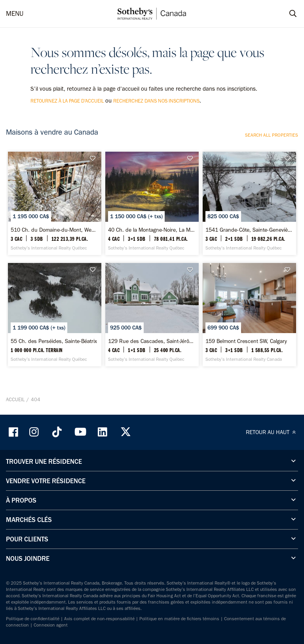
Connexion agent (51, 625)
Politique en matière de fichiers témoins (179, 619)
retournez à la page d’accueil (67, 101)
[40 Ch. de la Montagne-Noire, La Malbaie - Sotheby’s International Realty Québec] (152, 203)
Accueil (15, 399)
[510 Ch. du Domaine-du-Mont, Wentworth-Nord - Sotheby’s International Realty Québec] (55, 203)
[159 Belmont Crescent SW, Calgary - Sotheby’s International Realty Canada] (249, 315)
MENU (15, 13)
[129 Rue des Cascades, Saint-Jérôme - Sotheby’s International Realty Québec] (152, 315)
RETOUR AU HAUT (272, 432)
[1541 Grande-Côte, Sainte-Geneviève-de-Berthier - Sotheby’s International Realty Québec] (249, 203)
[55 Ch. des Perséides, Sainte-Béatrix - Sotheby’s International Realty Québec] (55, 315)
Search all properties (272, 135)
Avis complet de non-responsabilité (99, 619)
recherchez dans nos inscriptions (156, 101)
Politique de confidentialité (33, 619)
